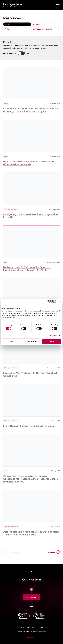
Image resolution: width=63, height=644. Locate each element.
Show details (53, 335)
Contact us (31, 597)
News (38, 24)
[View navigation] (57, 5)
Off (27, 53)
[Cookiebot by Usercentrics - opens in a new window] (48, 301)
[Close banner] (60, 301)
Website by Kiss (32, 638)
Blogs (9, 29)
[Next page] (53, 552)
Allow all (51, 341)
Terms (22, 627)
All (8, 24)
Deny (12, 341)
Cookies (40, 627)
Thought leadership (44, 29)
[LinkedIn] (31, 606)
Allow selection (31, 341)
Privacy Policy (31, 627)
